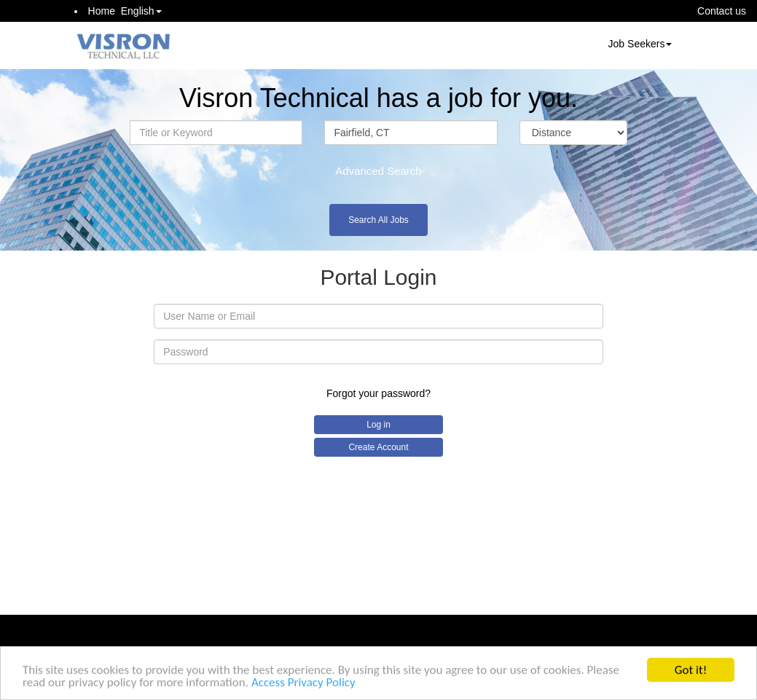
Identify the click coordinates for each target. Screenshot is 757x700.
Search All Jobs (378, 220)
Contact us (722, 11)
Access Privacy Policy (303, 684)
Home (102, 11)
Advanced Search (378, 171)
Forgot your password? (378, 393)
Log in (378, 425)
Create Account (378, 447)
